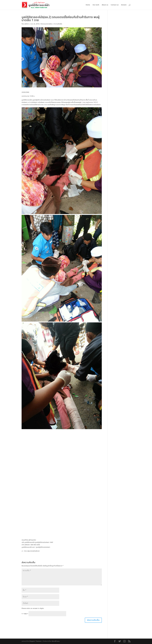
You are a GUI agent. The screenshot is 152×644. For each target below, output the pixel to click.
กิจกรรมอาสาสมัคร (46, 24)
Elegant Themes (35, 641)
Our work (96, 5)
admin (27, 24)
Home (88, 5)
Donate (124, 5)
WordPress (56, 641)
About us (105, 5)
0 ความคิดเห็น (58, 24)
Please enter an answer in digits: (33, 608)
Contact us (115, 5)
